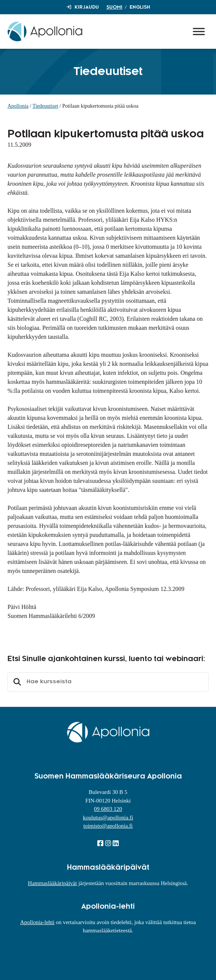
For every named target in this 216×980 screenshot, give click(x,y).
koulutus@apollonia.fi (108, 818)
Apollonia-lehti (37, 922)
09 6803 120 (108, 809)
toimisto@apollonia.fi (108, 826)
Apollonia (18, 106)
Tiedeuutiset (45, 106)
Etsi (16, 682)
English (140, 7)
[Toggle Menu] (199, 31)
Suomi (114, 7)
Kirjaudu (87, 7)
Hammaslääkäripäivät (53, 883)
